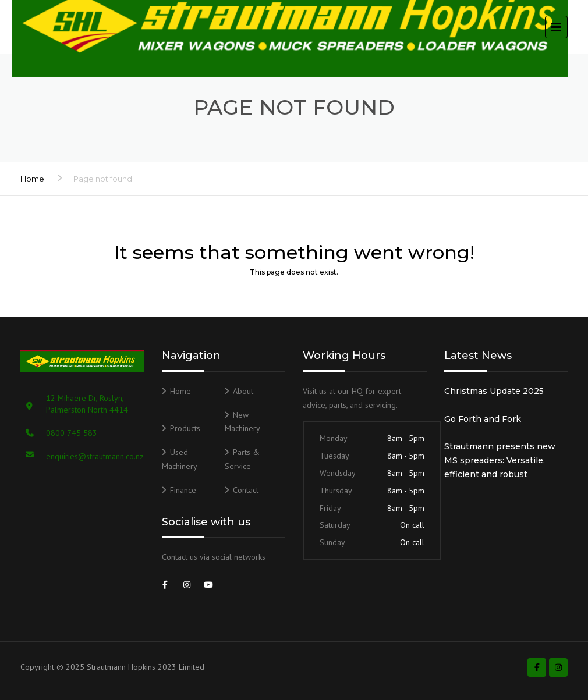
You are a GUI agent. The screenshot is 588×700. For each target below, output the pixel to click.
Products (185, 428)
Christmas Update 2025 (494, 391)
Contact (246, 490)
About (243, 391)
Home (32, 179)
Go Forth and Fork (483, 419)
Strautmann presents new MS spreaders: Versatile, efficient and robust (500, 460)
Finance (183, 490)
